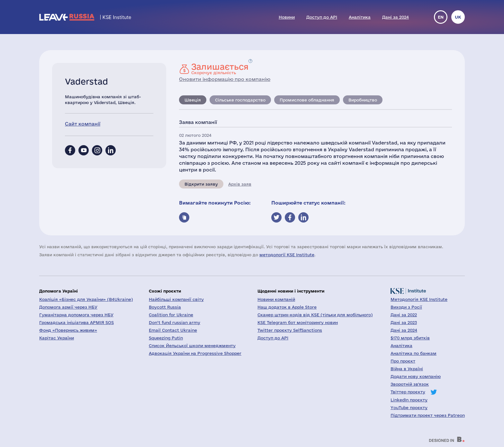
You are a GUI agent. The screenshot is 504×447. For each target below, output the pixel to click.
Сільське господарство (240, 100)
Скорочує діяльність (220, 69)
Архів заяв (240, 184)
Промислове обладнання (307, 100)
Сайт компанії (83, 124)
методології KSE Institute (287, 255)
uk (458, 17)
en (441, 17)
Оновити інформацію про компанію (225, 79)
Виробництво (363, 100)
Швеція (193, 100)
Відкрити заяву (201, 184)
